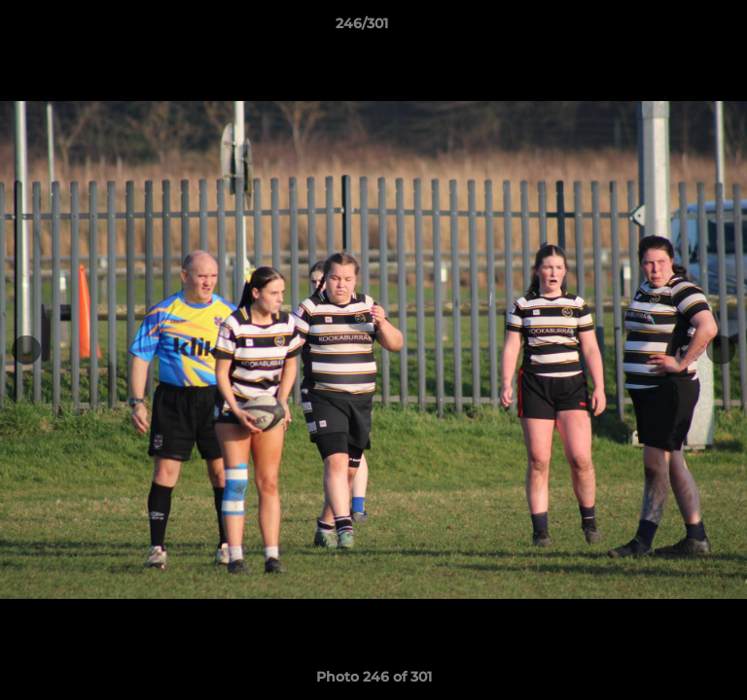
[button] (677, 28)
